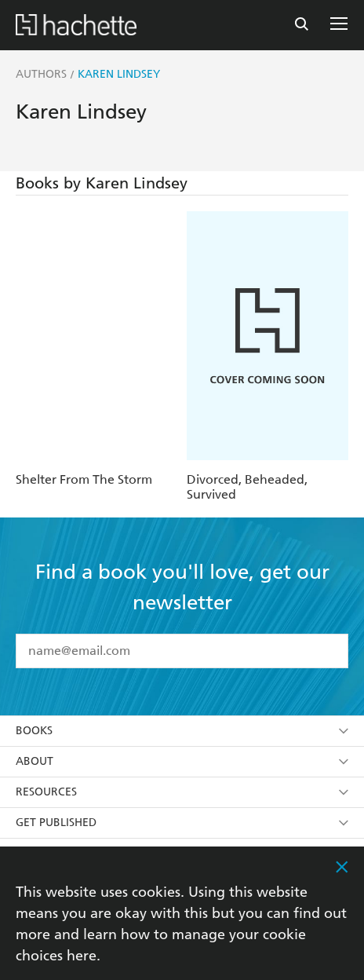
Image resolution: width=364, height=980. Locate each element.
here (82, 955)
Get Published (182, 823)
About (182, 761)
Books (182, 731)
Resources (182, 792)
